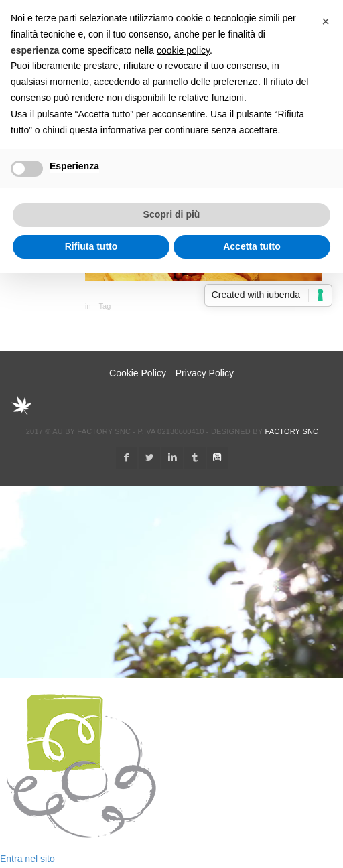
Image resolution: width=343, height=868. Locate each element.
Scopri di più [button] (172, 214)
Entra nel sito (27, 859)
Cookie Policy (138, 373)
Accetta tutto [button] (252, 246)
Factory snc (291, 431)
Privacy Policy (205, 373)
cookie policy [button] (183, 50)
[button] (326, 21)
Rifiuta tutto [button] (91, 246)
